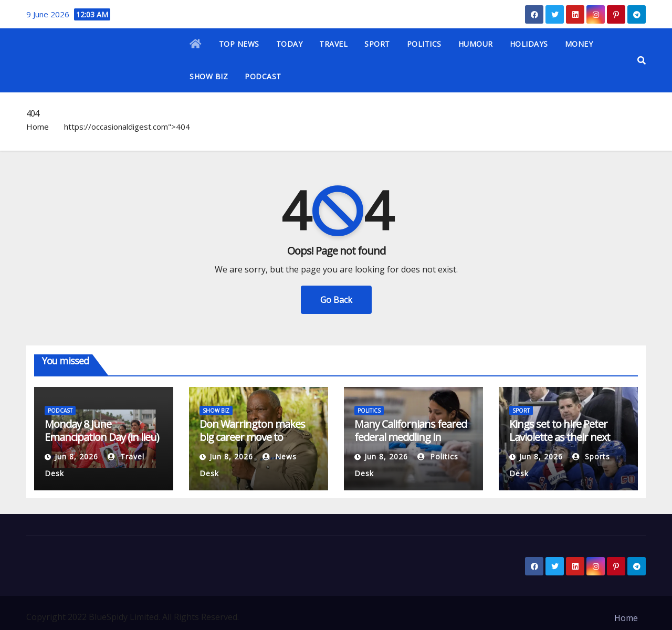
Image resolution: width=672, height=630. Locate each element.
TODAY (290, 44)
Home (38, 127)
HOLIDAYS (529, 44)
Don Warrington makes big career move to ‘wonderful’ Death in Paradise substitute (252, 444)
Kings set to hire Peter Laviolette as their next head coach (560, 437)
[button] (642, 60)
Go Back (336, 300)
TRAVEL (333, 44)
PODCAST (263, 76)
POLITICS (424, 44)
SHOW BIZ (209, 76)
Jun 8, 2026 (76, 456)
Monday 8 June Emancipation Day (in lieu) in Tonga (102, 437)
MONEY (579, 44)
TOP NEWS (239, 44)
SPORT (377, 44)
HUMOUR (476, 44)
